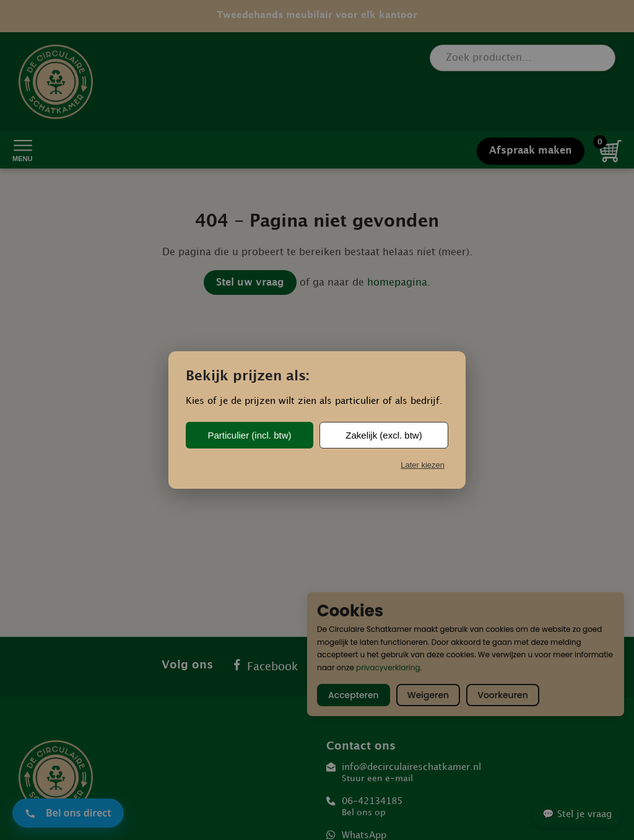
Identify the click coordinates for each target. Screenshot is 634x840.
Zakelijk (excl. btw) (384, 435)
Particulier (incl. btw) (249, 435)
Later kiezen (423, 465)
